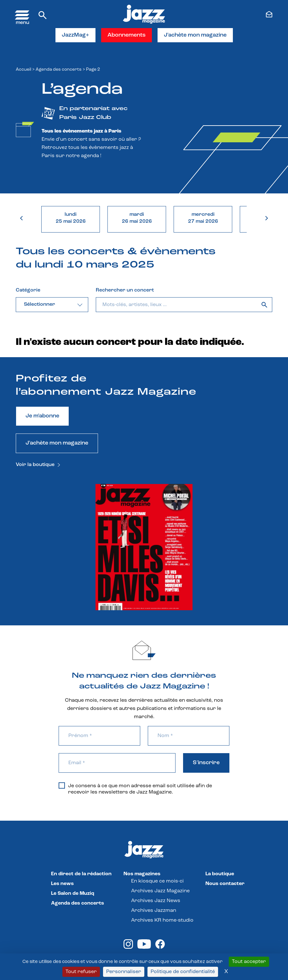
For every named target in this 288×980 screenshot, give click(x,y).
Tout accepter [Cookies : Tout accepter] (249, 962)
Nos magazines (142, 874)
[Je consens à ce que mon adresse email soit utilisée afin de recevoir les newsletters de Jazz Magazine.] (62, 786)
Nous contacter (225, 884)
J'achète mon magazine (195, 35)
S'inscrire (206, 763)
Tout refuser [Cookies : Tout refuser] (81, 972)
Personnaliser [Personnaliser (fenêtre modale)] (124, 972)
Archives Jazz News (156, 901)
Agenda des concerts (59, 70)
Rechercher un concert (125, 290)
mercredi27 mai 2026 (203, 218)
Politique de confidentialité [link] (183, 972)
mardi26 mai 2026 (137, 218)
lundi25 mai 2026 (71, 218)
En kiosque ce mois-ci (157, 881)
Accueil (23, 70)
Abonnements (127, 35)
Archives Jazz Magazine (160, 891)
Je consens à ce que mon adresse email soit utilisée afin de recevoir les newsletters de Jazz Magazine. (135, 789)
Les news (62, 884)
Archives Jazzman (154, 911)
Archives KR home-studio (162, 920)
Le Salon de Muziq (73, 894)
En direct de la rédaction (81, 874)
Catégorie (28, 290)
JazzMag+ (75, 35)
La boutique (220, 874)
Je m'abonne (42, 416)
